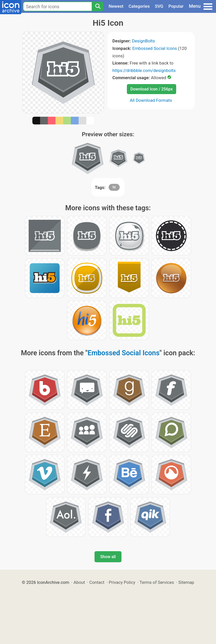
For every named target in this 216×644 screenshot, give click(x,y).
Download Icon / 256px (152, 89)
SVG (159, 6)
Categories (139, 6)
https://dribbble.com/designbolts (144, 70)
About (79, 582)
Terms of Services (157, 582)
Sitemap (186, 582)
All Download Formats (151, 100)
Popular (176, 6)
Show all (108, 557)
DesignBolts (144, 41)
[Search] (98, 6)
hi (114, 187)
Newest (116, 6)
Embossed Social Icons (155, 48)
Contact (97, 582)
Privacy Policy (122, 582)
